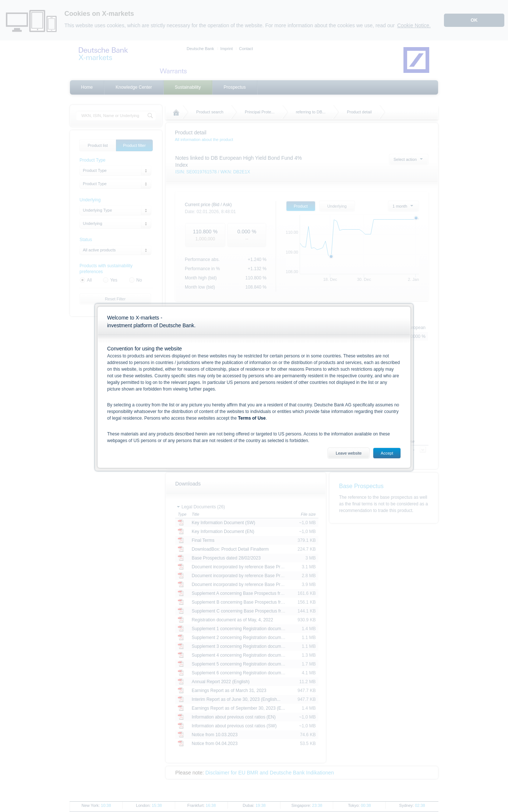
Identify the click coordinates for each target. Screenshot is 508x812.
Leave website (349, 453)
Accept (387, 453)
